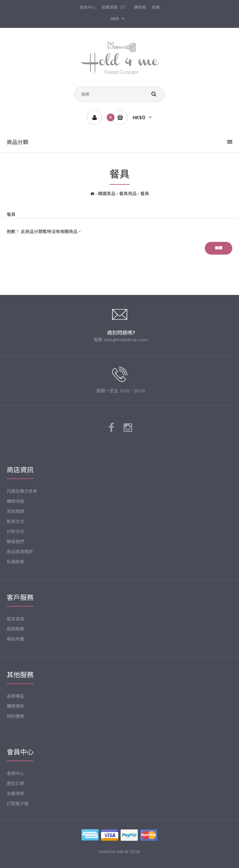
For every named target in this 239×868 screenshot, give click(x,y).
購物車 (140, 7)
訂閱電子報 (18, 804)
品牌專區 (15, 696)
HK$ (115, 19)
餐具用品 (128, 194)
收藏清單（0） (115, 7)
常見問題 (15, 511)
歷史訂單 (15, 784)
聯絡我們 (15, 542)
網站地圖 (15, 639)
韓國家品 (107, 194)
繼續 (219, 248)
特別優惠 (15, 716)
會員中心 (88, 7)
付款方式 (15, 532)
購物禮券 (15, 706)
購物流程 (15, 501)
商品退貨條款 (20, 552)
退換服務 (15, 629)
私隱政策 (15, 562)
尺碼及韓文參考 (22, 491)
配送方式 (15, 522)
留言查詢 (15, 619)
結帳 (156, 7)
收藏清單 (15, 794)
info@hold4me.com (126, 340)
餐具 (145, 194)
